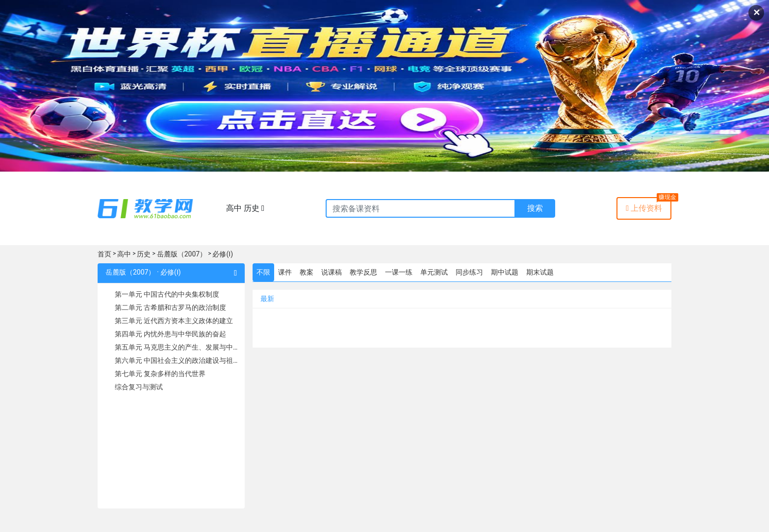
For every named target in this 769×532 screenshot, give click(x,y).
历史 (144, 254)
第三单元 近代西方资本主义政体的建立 (174, 321)
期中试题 (505, 272)
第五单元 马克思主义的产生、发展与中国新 (177, 347)
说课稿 (332, 272)
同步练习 (469, 272)
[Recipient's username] (421, 208)
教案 (307, 272)
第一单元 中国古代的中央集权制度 (167, 294)
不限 (263, 272)
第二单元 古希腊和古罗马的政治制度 (170, 307)
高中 (124, 254)
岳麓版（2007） (182, 254)
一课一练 (399, 272)
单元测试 (434, 272)
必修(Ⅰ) (223, 254)
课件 (285, 272)
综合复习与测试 (139, 387)
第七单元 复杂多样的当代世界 (160, 374)
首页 (104, 254)
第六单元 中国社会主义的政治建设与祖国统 (177, 360)
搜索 (535, 208)
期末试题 (540, 272)
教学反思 (363, 272)
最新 (267, 299)
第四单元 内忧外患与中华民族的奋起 (170, 334)
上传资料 (644, 208)
